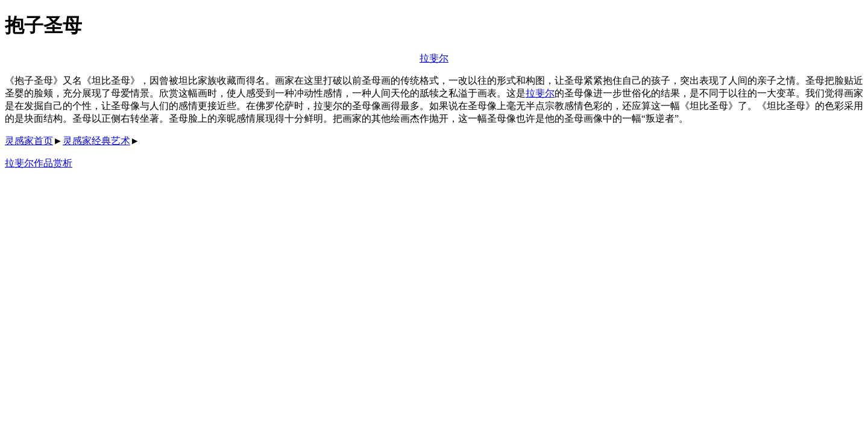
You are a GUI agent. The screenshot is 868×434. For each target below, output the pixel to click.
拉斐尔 (434, 58)
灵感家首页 (29, 141)
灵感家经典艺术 (96, 141)
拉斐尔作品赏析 (39, 163)
